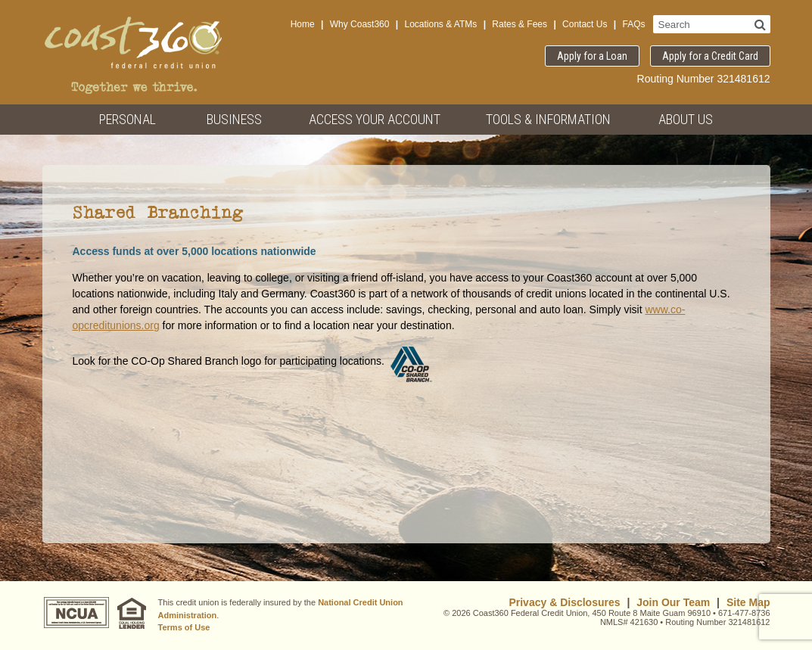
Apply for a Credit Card (710, 56)
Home (303, 24)
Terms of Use (184, 627)
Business (234, 119)
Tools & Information (548, 119)
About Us (686, 119)
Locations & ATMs (440, 24)
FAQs (633, 24)
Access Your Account (375, 119)
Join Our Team (673, 602)
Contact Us (585, 24)
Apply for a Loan (592, 56)
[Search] (760, 24)
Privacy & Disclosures (564, 602)
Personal (128, 119)
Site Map (748, 602)
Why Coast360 (360, 24)
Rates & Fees (520, 24)
